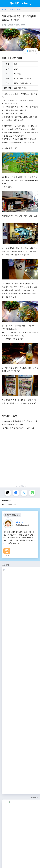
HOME (20, 859)
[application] (20, 603)
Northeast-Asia (18, 501)
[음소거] (32, 611)
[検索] (36, 620)
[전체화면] (36, 611)
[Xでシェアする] (8, 493)
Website (7, 555)
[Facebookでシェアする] (16, 493)
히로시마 (12, 504)
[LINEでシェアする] (32, 493)
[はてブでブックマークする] (24, 493)
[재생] (4, 611)
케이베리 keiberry (20, 3)
